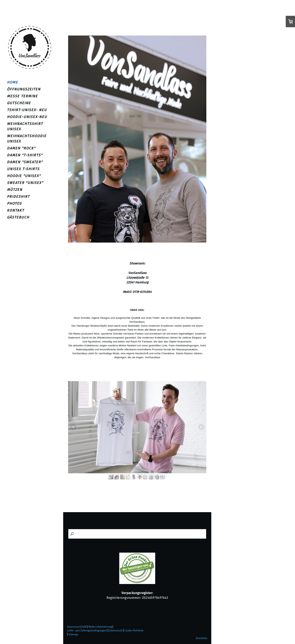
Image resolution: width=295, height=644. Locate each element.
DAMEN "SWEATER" (25, 162)
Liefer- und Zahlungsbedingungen (87, 630)
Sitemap (73, 634)
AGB (84, 627)
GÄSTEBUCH (18, 217)
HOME (12, 82)
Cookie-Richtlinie (134, 630)
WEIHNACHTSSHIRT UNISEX (25, 126)
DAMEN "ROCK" (21, 148)
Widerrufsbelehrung (100, 627)
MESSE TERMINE (22, 96)
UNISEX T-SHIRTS (23, 169)
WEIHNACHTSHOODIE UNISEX (27, 139)
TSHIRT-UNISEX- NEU (27, 110)
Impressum (74, 627)
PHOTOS (14, 203)
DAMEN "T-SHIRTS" (25, 155)
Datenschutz (115, 630)
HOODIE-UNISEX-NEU (27, 117)
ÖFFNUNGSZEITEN (24, 89)
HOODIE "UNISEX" (24, 176)
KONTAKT (16, 210)
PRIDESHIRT (18, 197)
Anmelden (202, 638)
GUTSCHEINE (19, 103)
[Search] (137, 534)
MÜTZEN (15, 190)
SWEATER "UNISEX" (25, 183)
